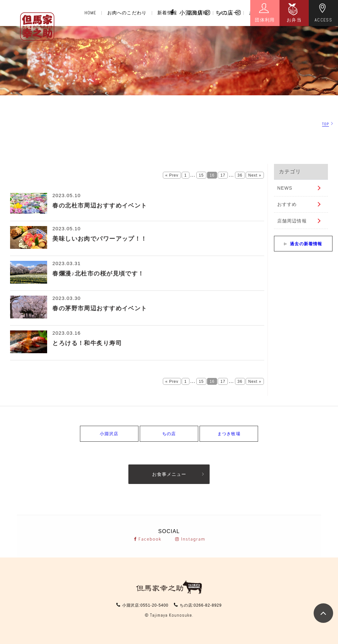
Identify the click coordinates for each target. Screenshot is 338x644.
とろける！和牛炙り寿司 (87, 343)
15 (201, 175)
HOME (90, 13)
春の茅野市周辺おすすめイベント (100, 308)
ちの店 (228, 13)
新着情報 (167, 13)
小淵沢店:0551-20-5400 (145, 605)
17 (223, 175)
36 (240, 175)
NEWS (285, 188)
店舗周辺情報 (292, 221)
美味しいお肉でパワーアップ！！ (100, 239)
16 (212, 175)
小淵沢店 (195, 13)
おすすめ (287, 204)
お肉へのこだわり (127, 13)
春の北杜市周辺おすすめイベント (100, 206)
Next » (255, 175)
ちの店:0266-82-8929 (201, 605)
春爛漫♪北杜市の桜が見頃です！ (98, 274)
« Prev (172, 175)
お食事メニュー (169, 474)
